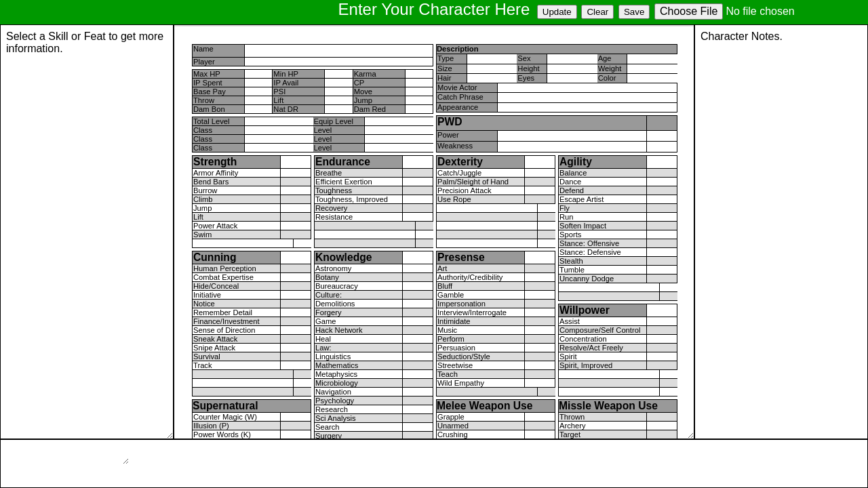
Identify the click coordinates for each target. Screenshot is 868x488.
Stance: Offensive (589, 243)
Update (557, 12)
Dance (570, 182)
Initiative (207, 295)
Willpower (585, 310)
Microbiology (337, 383)
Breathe (329, 173)
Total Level (211, 121)
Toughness (334, 190)
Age (605, 58)
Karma (365, 74)
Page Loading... (87, 232)
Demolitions (335, 304)
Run (567, 217)
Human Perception (225, 268)
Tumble (572, 270)
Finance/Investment (226, 321)
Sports (570, 235)
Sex (524, 58)
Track (203, 365)
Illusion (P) (211, 426)
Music (447, 330)
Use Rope (454, 199)
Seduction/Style (464, 357)
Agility (576, 162)
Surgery (329, 436)
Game (325, 321)
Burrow (205, 190)
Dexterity (460, 162)
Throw (204, 100)
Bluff (445, 286)
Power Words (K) (222, 434)
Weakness (455, 146)
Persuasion (456, 348)
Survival (207, 357)
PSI (279, 91)
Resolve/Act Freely (591, 348)
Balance (573, 173)
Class (203, 130)
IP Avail (286, 83)
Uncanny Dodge (587, 279)
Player (204, 62)
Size (445, 68)
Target (570, 434)
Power (448, 135)
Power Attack (215, 226)
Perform (451, 339)
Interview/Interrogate (472, 312)
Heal (323, 339)
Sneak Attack (215, 339)
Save (634, 12)
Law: (323, 348)
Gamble (451, 295)
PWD (450, 122)
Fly (565, 208)
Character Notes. (781, 232)
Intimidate (454, 321)
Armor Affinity (216, 173)
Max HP (207, 74)
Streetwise (455, 365)
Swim (202, 235)
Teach (448, 374)
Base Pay (210, 91)
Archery (573, 426)
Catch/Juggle (459, 173)
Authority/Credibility (470, 277)
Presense (461, 257)
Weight (610, 68)
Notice (204, 304)
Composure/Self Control (600, 330)
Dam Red (370, 109)
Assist (570, 321)
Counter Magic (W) (225, 417)
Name (203, 49)
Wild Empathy (461, 383)
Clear (597, 12)
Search (327, 427)
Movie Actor (457, 87)
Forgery (329, 312)
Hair (445, 78)
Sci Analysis (336, 418)
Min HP (286, 74)
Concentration (583, 339)
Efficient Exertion (344, 182)
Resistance (334, 217)
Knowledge (344, 257)
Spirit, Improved (586, 365)
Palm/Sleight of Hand (473, 182)
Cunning (215, 257)
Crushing (453, 434)
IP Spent (208, 83)
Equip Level (334, 121)
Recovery (331, 208)
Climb (203, 199)
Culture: (329, 295)
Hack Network (339, 330)
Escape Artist (581, 199)
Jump (363, 100)
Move (363, 91)
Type (446, 58)
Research (332, 409)
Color (607, 78)
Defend (572, 190)
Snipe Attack (214, 348)
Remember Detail (223, 312)
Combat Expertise (223, 277)
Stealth (571, 261)
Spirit (568, 357)
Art (442, 268)
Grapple (451, 417)
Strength (215, 162)
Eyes (526, 78)
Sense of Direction (224, 330)
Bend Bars (211, 182)
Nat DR (286, 109)
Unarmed (453, 426)
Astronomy (333, 268)
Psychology (335, 401)
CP (359, 83)
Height (528, 68)
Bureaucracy (337, 286)
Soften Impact (583, 226)
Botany (327, 277)
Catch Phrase (460, 97)
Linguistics (333, 357)
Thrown (572, 417)
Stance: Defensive (590, 252)
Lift (278, 100)
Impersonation (461, 304)
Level (323, 130)
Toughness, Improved (352, 199)
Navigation (333, 392)
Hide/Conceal (216, 286)
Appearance (458, 107)
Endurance (343, 162)
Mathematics (337, 365)
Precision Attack (465, 190)
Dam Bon (209, 109)
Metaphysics (336, 374)
